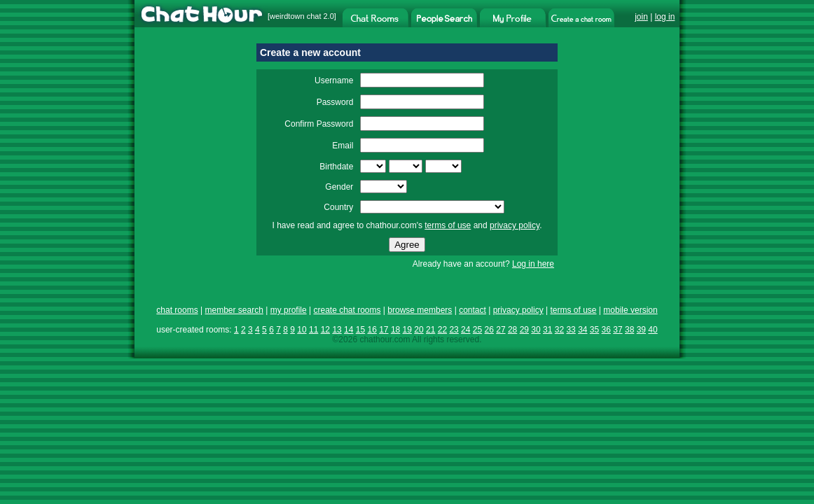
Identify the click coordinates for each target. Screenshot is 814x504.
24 (465, 330)
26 (489, 330)
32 (559, 330)
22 (442, 330)
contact (472, 310)
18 (395, 330)
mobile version (630, 310)
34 (582, 330)
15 (360, 330)
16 (372, 330)
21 (430, 330)
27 (501, 330)
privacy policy (515, 225)
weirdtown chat (295, 16)
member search (234, 310)
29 (524, 330)
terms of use (448, 225)
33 (571, 330)
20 (419, 330)
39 (641, 330)
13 (337, 330)
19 (407, 330)
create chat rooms (347, 310)
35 (594, 330)
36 (606, 330)
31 (547, 330)
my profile (289, 310)
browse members (420, 310)
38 (629, 330)
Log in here (533, 264)
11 (313, 330)
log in (665, 17)
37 (618, 330)
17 (384, 330)
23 (454, 330)
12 (325, 330)
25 (477, 330)
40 (653, 330)
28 (512, 330)
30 (536, 330)
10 (302, 330)
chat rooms (177, 310)
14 (349, 330)
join (641, 17)
